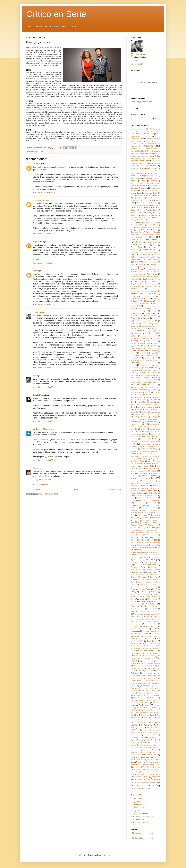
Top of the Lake (150, 735)
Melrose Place (142, 459)
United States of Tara (148, 755)
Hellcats (147, 358)
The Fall (141, 671)
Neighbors (144, 488)
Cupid (145, 257)
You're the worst (136, 788)
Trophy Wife (142, 740)
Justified (134, 387)
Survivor (135, 616)
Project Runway (149, 537)
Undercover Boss (137, 752)
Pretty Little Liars (151, 533)
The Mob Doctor (137, 700)
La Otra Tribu (140, 395)
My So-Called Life (149, 483)
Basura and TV (139, 799)
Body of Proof (145, 210)
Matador (148, 454)
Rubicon (157, 570)
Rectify (145, 555)
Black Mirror (135, 205)
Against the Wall (151, 149)
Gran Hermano (145, 338)
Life (158, 407)
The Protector (153, 713)
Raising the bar (142, 545)
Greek (148, 341)
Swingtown (135, 639)
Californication (135, 227)
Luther (141, 441)
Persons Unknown (137, 525)
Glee (154, 328)
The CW (157, 663)
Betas (139, 193)
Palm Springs (149, 513)
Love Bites (134, 439)
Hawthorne (139, 355)
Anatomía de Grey (151, 168)
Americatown (135, 168)
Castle (148, 232)
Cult (139, 257)
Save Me (153, 577)
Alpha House (148, 156)
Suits (145, 611)
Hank (148, 343)
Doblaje (157, 272)
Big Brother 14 (151, 198)
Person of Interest (151, 522)
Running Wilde (138, 572)
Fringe (157, 321)
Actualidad (149, 146)
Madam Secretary (147, 444)
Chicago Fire (141, 237)
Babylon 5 (154, 181)
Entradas (137, 833)
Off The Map (153, 498)
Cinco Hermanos (138, 240)
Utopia (145, 757)
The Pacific (157, 710)
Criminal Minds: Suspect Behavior (141, 252)
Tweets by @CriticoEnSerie (141, 102)
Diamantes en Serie (141, 814)
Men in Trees (139, 461)
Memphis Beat (155, 459)
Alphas (157, 156)
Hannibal (156, 343)
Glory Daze (149, 331)
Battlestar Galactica (139, 188)
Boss (141, 213)
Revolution (135, 562)
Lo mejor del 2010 (151, 422)
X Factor (147, 779)
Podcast (151, 527)
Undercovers (152, 752)
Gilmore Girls (136, 328)
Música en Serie (147, 481)
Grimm (155, 341)
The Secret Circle (147, 715)
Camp (138, 230)
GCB (143, 326)
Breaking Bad (151, 213)
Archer (142, 173)
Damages (137, 259)
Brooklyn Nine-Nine (138, 220)
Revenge (151, 560)
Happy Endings (140, 346)
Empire (155, 299)
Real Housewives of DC (152, 550)
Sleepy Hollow (152, 599)
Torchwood (135, 737)
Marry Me (154, 451)
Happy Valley (135, 348)
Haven (133, 353)
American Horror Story (140, 161)
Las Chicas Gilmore (145, 402)
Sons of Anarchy (149, 601)
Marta (35, 271)
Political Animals (136, 530)
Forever (133, 316)
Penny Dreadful (151, 520)
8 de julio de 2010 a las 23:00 (44, 192)
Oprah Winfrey (153, 503)
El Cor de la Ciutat (147, 291)
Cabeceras (152, 225)
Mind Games (135, 466)
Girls (146, 328)
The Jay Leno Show (150, 683)
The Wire (135, 730)
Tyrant (141, 745)
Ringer (133, 565)
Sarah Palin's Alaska (138, 575)
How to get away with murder (147, 368)
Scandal (134, 579)
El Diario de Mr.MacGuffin (143, 817)
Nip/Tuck (154, 491)
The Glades (151, 676)
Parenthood (142, 515)
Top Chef (137, 735)
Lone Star (134, 429)
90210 (147, 136)
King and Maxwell (136, 392)
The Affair (151, 643)
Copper (155, 245)
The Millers (137, 698)
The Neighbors (144, 703)
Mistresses (149, 469)
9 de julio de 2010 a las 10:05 (44, 387)
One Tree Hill (155, 500)
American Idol (150, 166)
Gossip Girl (150, 333)
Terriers (133, 643)
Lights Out (134, 412)
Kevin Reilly (154, 390)
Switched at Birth (148, 639)
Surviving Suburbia (152, 614)
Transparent (153, 737)
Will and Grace (155, 774)
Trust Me (154, 743)
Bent (132, 193)
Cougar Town (136, 247)
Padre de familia (136, 513)
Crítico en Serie (56, 14)
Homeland (135, 363)
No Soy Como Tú (139, 496)
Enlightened (135, 301)
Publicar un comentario (39, 485)
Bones (155, 210)
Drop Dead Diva (137, 284)
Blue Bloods (156, 205)
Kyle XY (148, 392)
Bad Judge (150, 183)
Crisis (156, 252)
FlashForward (136, 313)
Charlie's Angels (147, 235)
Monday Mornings (143, 473)
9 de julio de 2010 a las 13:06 (44, 421)
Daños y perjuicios (140, 262)
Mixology (157, 469)
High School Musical (138, 360)
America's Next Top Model (145, 158)
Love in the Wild (146, 439)
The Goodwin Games (153, 681)
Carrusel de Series (140, 805)
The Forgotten (148, 673)
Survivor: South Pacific (149, 636)
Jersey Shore (135, 382)
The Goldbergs (148, 678)
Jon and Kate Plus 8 (150, 382)
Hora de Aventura (151, 363)
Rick (35, 376)
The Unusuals (138, 723)
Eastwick (150, 286)
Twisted (133, 745)
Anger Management (143, 171)
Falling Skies (153, 308)
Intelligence (144, 375)
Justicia (154, 385)
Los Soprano (144, 434)
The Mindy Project (151, 698)
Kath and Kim (146, 387)
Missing (140, 469)
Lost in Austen (146, 436)
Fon (34, 468)
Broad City (157, 215)
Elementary (135, 296)
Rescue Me (155, 557)
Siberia (147, 594)
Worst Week (137, 779)
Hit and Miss (152, 360)
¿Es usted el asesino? (138, 129)
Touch (144, 737)
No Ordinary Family (153, 493)
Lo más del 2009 (139, 414)
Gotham (134, 336)
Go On (158, 331)
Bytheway (137, 802)
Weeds (157, 767)
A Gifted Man (151, 139)
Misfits (152, 466)
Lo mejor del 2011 (138, 424)
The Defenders (149, 666)
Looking (144, 429)
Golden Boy (137, 333)
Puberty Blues (136, 540)
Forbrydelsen (150, 313)
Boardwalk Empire (142, 208)
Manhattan (134, 449)
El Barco (142, 289)
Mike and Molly (153, 464)
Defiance (134, 267)
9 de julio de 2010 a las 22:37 (44, 460)
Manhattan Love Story (149, 449)
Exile (155, 303)
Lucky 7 (133, 441)
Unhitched (134, 755)
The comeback (148, 661)
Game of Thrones (143, 324)
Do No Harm (137, 272)
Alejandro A (37, 242)
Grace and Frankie (149, 336)
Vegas (133, 760)
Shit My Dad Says (137, 594)
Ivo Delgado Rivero (41, 429)
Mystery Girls (135, 486)
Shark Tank (154, 592)
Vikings (145, 765)
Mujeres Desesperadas (142, 478)
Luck (156, 439)
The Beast (145, 648)
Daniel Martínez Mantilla (43, 200)
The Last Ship (147, 688)
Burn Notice (139, 225)
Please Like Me (137, 528)
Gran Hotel (156, 338)
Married (144, 451)
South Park (135, 604)
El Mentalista (150, 294)
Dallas (158, 257)
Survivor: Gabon (151, 624)
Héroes (154, 358)
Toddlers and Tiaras (154, 732)
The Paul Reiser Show (140, 713)
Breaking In (134, 215)
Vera (149, 760)
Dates (133, 264)
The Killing (135, 686)
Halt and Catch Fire (137, 343)
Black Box (154, 203)
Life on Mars (139, 410)
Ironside (153, 375)
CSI (132, 255)
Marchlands (134, 451)
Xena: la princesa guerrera (145, 783)
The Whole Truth (152, 728)
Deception (154, 264)
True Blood (155, 740)
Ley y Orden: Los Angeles (146, 407)
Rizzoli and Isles (149, 565)
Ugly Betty (149, 745)
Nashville (146, 486)
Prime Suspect (136, 535)
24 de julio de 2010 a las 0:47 (44, 480)
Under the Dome (150, 750)
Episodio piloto (139, 820)
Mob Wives (137, 471)
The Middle (141, 695)
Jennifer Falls (144, 380)
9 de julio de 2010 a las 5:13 (44, 263)
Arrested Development (140, 176)
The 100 (142, 643)
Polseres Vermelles (151, 530)
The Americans (149, 646)
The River (134, 715)
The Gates (142, 676)
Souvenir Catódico (139, 606)
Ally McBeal (153, 154)
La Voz (145, 400)
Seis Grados (144, 584)
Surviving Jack (139, 614)
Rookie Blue (135, 570)
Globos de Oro (137, 331)
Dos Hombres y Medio (151, 279)
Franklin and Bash (151, 316)
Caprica (155, 230)
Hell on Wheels (136, 358)
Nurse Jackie (152, 496)
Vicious (140, 762)
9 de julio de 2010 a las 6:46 (44, 304)
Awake (133, 181)
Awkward (143, 181)
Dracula (155, 281)
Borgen (133, 213)
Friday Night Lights (140, 318)
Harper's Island (148, 348)
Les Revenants (145, 405)
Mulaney (133, 481)
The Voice (148, 725)
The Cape (136, 656)
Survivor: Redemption (139, 634)
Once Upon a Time (138, 500)
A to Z (148, 141)
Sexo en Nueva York (140, 589)
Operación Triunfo (140, 503)
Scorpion (146, 579)
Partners (146, 518)
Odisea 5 (142, 498)
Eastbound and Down (138, 286)
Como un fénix (139, 808)
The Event (151, 668)
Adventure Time (136, 149)
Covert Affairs (152, 247)
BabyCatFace (38, 395)
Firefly (154, 311)
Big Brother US (147, 200)
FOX (140, 316)
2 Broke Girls (148, 134)
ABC (156, 141)
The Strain (148, 717)
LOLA (156, 427)
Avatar (156, 178)
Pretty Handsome (136, 533)
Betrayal (147, 193)
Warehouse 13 (155, 764)
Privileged (134, 537)
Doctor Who (152, 274)
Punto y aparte (152, 540)
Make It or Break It (148, 446)
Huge (155, 370)
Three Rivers (141, 732)
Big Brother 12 (154, 195)
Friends (157, 318)
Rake (153, 545)
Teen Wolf (138, 641)
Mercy (150, 461)
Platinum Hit (152, 525)
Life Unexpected (152, 409)
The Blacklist (144, 653)
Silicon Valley (145, 596)
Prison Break (152, 535)
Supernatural (155, 611)
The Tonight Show (153, 720)
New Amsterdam (155, 488)
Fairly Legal (142, 308)
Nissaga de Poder (137, 493)
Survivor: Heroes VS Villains (143, 626)
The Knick (147, 686)
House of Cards (146, 365)
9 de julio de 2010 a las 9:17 (44, 368)
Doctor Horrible (138, 274)
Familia (133, 311)
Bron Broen (152, 217)
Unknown (37, 164)
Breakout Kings (146, 215)
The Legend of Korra (147, 691)
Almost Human (136, 156)
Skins (142, 599)
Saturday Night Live (138, 577)
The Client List (148, 658)
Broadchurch (138, 217)
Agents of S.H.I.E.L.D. (139, 151)
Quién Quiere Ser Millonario (144, 543)
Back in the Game (137, 183)
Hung (133, 373)
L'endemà (157, 392)
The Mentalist (143, 693)
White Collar (145, 772)
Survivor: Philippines (150, 631)
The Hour (136, 683)
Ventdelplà (141, 760)
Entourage (148, 301)
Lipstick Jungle (155, 412)
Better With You (141, 195)
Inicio (76, 490)
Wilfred (144, 774)
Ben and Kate (153, 191)
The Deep (137, 666)
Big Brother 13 (138, 198)
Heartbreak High (152, 355)
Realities (134, 555)
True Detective (141, 742)
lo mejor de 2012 (154, 414)
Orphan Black (147, 508)
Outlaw (144, 510)
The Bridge (156, 653)
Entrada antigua (115, 490)
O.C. (133, 498)
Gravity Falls (138, 341)
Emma (139, 299)
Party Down (156, 518)
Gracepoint (134, 338)
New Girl (136, 491)
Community (155, 240)
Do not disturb (148, 272)
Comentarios (138, 838)
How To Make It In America (141, 370)
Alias (144, 154)
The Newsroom (145, 705)
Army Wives (153, 173)
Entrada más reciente (35, 490)
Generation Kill (153, 326)
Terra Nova (152, 641)
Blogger (107, 855)
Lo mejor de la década (146, 419)
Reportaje (143, 557)
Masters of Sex (136, 454)
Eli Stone (145, 296)
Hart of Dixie (141, 351)
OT (156, 508)
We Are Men (137, 767)
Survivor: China (145, 621)
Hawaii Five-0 (143, 353)
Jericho (155, 380)
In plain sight (145, 373)
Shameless (143, 592)
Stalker (155, 606)
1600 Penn (135, 134)
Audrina (148, 178)
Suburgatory (135, 611)
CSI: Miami (143, 255)
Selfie (155, 584)
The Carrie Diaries (148, 656)
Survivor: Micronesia (139, 629)
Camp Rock (147, 230)
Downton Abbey (141, 281)
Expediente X (136, 306)
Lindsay (144, 412)
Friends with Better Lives (143, 321)
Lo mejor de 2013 (140, 417)
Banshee (142, 186)
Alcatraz (136, 154)
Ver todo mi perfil (137, 64)
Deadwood (142, 264)
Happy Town (154, 346)
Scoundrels (142, 582)
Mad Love (150, 441)
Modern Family (150, 471)
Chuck (152, 237)
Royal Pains (146, 570)
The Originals (145, 710)
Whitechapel (156, 772)
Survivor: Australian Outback (140, 619)
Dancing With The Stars (151, 259)
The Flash (150, 671)
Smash (133, 601)
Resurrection (138, 560)
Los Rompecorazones (146, 432)
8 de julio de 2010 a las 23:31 (44, 234)
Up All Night (135, 757)
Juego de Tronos (138, 385)
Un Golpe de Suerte (143, 747)
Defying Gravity (145, 267)
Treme (133, 740)
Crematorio (134, 250)
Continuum (146, 245)
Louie (155, 436)
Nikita (145, 491)
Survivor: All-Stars (151, 617)
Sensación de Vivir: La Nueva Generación (144, 587)
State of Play (153, 609)
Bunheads (157, 222)
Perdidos (135, 522)
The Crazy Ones (145, 663)
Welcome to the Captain (141, 769)
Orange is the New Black (141, 505)
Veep (156, 757)
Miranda (144, 466)
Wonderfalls (137, 777)
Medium (145, 456)
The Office (134, 710)
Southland (150, 604)
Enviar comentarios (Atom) (48, 494)
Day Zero (137, 811)
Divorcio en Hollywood (153, 269)
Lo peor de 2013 (144, 426)
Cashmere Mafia (137, 232)
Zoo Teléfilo (148, 788)
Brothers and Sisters (154, 220)
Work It (146, 777)
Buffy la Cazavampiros (142, 222)
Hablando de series (140, 823)
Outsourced (154, 510)
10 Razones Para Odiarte (150, 131)
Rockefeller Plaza (138, 567)
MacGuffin (95, 114)
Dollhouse (134, 277)
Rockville (154, 567)
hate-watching (153, 351)
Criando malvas (149, 250)
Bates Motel (153, 186)
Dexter (140, 269)
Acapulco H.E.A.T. (137, 144)
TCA (158, 639)
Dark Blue (155, 262)
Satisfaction (153, 575)
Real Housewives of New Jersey (145, 552)
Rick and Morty (150, 562)
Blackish (145, 205)
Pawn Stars (138, 520)
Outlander (134, 510)
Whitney (136, 774)
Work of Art (156, 777)
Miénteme (142, 463)
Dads (151, 257)
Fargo (144, 311)
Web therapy (148, 767)
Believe (143, 191)
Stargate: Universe (138, 609)
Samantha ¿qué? (151, 572)
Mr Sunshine (135, 476)
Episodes (145, 303)
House (133, 365)
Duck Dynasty (152, 284)
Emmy (41, 151)
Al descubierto (155, 151)
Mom (133, 473)
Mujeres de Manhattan (149, 476)
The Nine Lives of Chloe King (147, 708)
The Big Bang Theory (145, 651)
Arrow (139, 178)
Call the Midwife (147, 227)
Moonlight (154, 473)
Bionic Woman (144, 203)
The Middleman (154, 695)
